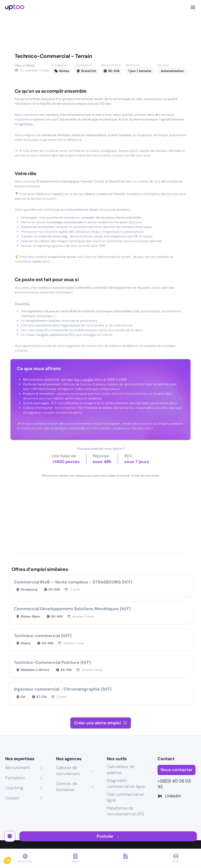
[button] (11, 859)
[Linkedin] (177, 796)
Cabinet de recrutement (68, 770)
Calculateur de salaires (121, 769)
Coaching (14, 788)
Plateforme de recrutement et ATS (125, 811)
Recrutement (18, 768)
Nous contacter (177, 770)
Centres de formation (67, 786)
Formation (15, 778)
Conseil (12, 798)
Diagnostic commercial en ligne (126, 783)
